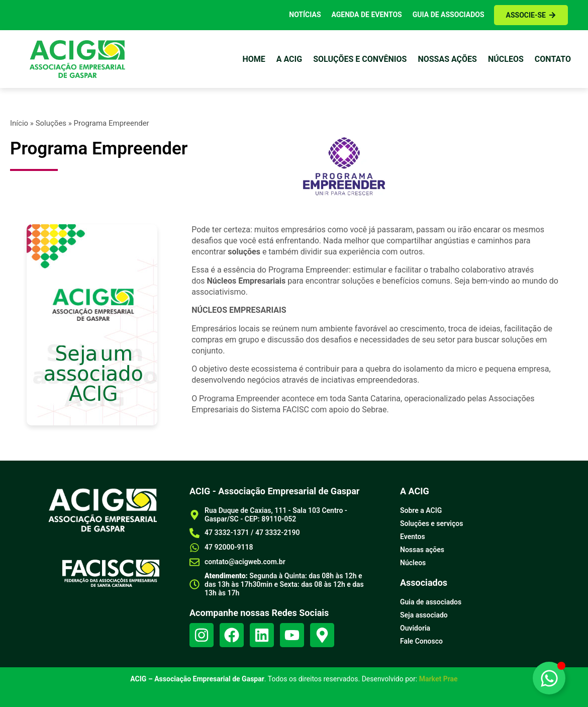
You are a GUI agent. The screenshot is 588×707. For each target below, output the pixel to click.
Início (19, 123)
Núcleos (506, 59)
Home (254, 59)
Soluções (51, 123)
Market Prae (438, 679)
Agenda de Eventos (367, 15)
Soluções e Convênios (360, 59)
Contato (553, 59)
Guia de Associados (449, 15)
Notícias (305, 15)
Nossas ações (447, 59)
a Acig (289, 59)
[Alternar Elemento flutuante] (549, 678)
